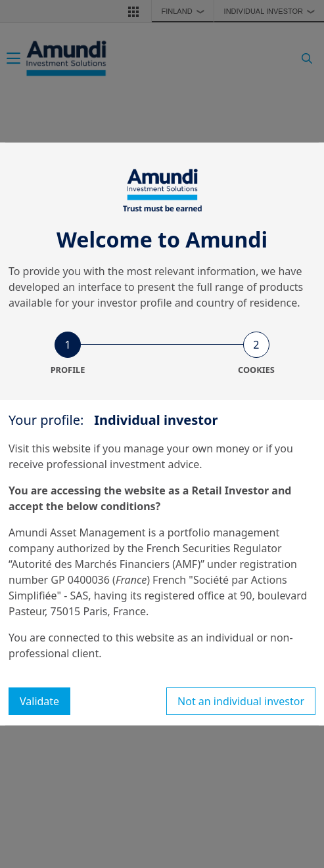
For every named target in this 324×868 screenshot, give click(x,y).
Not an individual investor (241, 701)
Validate (39, 701)
